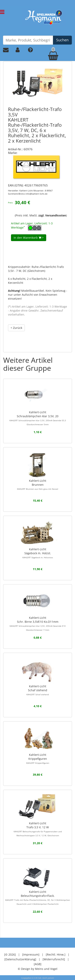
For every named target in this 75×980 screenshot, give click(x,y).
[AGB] (38, 964)
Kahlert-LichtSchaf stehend (38, 690)
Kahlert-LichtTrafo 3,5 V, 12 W (38, 829)
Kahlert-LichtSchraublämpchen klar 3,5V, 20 (38, 418)
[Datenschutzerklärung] (20, 959)
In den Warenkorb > (29, 238)
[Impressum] (31, 954)
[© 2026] (10, 954)
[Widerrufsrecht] (54, 959)
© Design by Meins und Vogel (38, 969)
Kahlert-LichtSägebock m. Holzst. (38, 553)
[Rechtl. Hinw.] (56, 954)
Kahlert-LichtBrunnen (38, 485)
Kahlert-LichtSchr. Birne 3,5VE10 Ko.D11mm (38, 624)
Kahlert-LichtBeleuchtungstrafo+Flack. (38, 898)
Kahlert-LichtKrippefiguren (38, 759)
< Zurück (16, 328)
